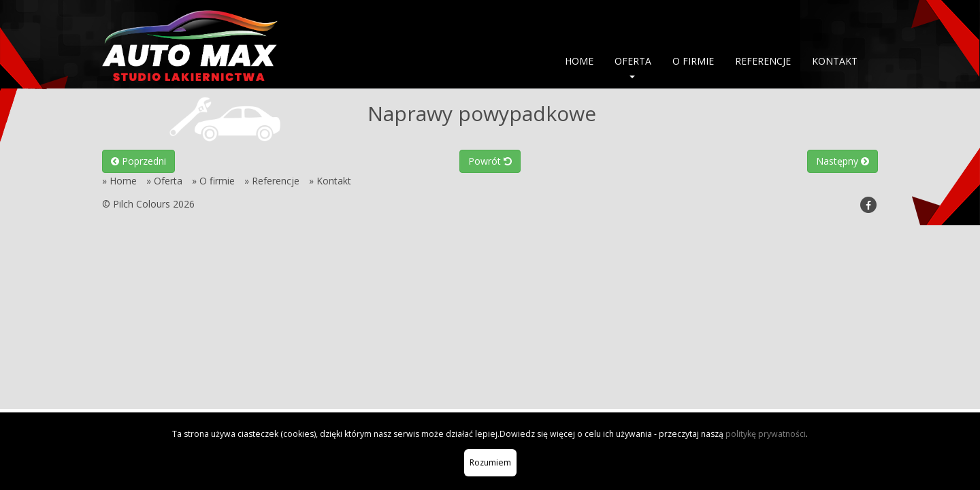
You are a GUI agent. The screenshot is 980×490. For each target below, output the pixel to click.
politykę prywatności (766, 434)
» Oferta (164, 181)
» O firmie (213, 181)
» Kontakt (330, 181)
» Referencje (272, 181)
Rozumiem (490, 462)
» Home (119, 181)
